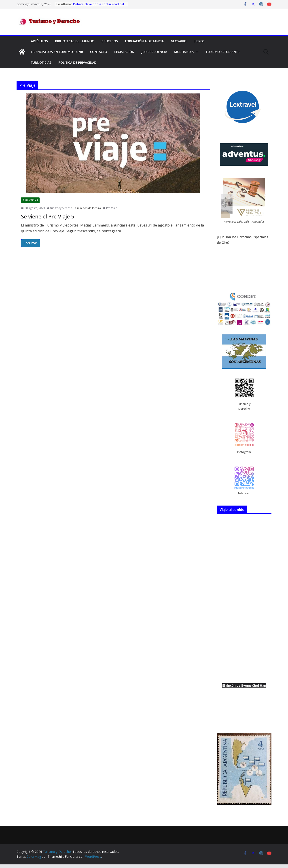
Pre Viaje (112, 208)
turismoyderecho (61, 208)
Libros (199, 41)
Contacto (99, 52)
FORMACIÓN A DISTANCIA (144, 41)
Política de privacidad (77, 62)
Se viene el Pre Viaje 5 (48, 216)
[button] (196, 52)
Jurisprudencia (154, 52)
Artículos (39, 41)
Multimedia (184, 52)
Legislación (124, 52)
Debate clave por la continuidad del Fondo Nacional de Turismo (98, 6)
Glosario (179, 41)
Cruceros (110, 41)
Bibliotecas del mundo (75, 41)
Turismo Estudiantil (223, 52)
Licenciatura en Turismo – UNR (57, 52)
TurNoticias (41, 62)
